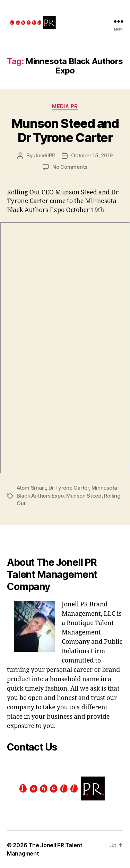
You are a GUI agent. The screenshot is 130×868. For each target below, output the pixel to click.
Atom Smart (31, 488)
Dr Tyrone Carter (69, 488)
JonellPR (44, 155)
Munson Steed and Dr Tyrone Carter (65, 130)
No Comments (70, 167)
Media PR (65, 106)
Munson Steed (84, 496)
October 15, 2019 (92, 155)
